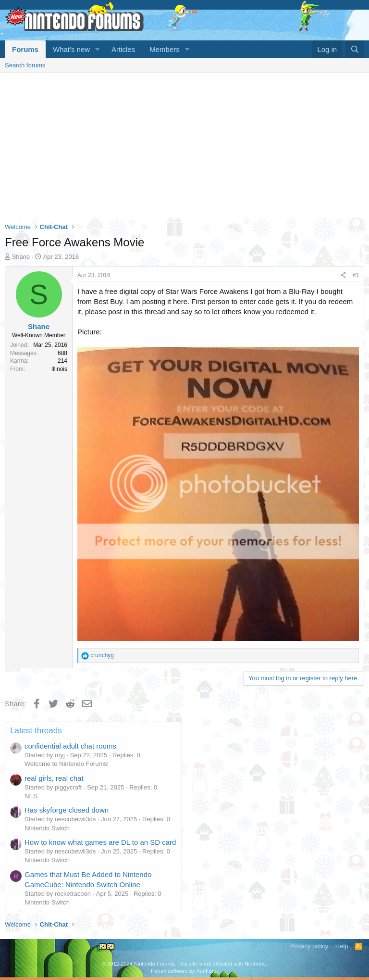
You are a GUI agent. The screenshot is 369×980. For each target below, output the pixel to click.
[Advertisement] (184, 145)
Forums (25, 49)
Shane (21, 257)
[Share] (343, 275)
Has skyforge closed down (67, 810)
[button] (98, 49)
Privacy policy (309, 946)
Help (342, 946)
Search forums (25, 65)
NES (31, 796)
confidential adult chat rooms (70, 746)
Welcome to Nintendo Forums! (67, 764)
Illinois (59, 369)
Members (165, 49)
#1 (356, 275)
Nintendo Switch (47, 828)
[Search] (355, 49)
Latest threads (36, 731)
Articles (123, 49)
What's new (71, 49)
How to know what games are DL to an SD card (100, 842)
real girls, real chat (54, 778)
